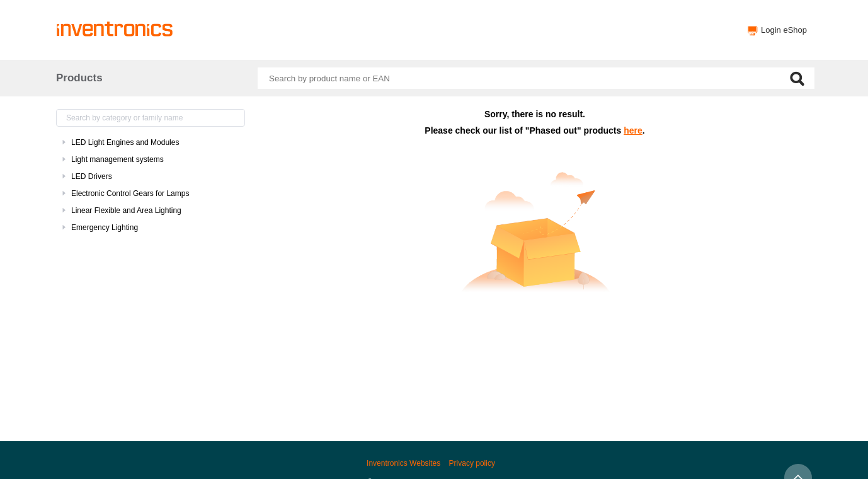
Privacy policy (472, 463)
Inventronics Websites (403, 463)
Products (79, 78)
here (633, 130)
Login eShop (784, 30)
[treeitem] (151, 142)
